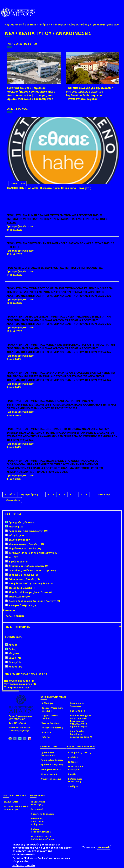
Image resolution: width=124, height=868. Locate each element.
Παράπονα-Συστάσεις (43, 814)
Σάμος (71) (15, 658)
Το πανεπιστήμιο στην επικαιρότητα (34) (34, 553)
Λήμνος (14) (15, 667)
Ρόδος (85, 24)
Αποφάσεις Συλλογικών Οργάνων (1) (31, 583)
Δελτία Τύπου (11, 802)
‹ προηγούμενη (29, 494)
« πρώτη (10, 494)
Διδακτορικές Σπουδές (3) (24, 579)
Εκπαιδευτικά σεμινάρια (76, 768)
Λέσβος (74, 24)
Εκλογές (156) (16, 535)
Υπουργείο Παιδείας (52, 728)
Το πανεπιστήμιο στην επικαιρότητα (16, 808)
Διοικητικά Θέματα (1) (22, 588)
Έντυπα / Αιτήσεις (51, 723)
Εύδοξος (46, 737)
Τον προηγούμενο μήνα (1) (20, 684)
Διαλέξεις (73, 757)
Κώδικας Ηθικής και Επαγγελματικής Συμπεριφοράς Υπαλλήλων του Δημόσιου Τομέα (80, 721)
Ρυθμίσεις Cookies (24, 865)
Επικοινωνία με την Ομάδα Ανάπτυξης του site (43, 839)
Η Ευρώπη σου (77, 711)
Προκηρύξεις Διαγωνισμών (48, 754)
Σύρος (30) (15, 662)
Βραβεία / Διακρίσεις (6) (23, 575)
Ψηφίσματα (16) (18, 562)
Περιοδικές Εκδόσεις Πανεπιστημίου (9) (32, 570)
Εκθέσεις (73, 762)
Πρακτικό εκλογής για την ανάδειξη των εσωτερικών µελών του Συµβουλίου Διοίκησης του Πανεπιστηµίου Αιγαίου (90, 93)
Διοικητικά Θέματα (51, 770)
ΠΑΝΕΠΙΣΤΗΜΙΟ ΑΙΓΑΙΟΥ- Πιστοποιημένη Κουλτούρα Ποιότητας (49, 188)
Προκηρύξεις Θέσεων (52, 760)
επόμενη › (104, 494)
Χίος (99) (14, 653)
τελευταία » (12, 500)
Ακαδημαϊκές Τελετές (79, 753)
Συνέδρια (73, 786)
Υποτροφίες (59, 24)
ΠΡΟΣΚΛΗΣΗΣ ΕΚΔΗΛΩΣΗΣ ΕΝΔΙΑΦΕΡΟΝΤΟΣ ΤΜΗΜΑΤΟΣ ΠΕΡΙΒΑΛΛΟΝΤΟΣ (55, 268)
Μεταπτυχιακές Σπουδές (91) (26, 544)
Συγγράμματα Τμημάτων (77, 705)
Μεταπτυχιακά (49, 774)
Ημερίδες (73, 774)
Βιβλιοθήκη (47, 703)
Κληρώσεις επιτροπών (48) (25, 548)
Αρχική (9, 24)
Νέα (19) (13, 557)
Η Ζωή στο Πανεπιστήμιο (32, 24)
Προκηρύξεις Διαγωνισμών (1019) (28, 531)
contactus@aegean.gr (20, 731)
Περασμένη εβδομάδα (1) (19, 681)
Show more (9, 610)
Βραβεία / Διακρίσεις (52, 765)
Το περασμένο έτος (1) (18, 687)
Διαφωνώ (104, 847)
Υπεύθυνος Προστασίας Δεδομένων (38, 821)
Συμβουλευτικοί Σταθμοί (50, 717)
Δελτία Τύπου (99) (20, 540)
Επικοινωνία (38, 809)
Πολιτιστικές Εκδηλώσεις (75, 780)
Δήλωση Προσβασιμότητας (41, 830)
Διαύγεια (46, 732)
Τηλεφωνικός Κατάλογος (38, 803)
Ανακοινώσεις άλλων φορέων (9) (28, 566)
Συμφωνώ (89, 847)
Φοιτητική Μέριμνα (51, 779)
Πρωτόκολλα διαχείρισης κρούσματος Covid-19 (81, 734)
